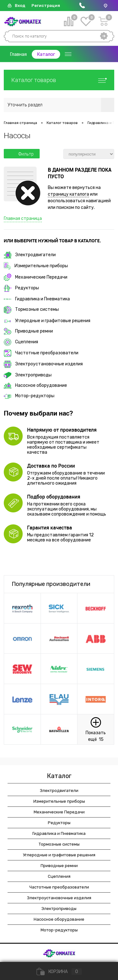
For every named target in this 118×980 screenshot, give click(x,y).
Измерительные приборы (36, 266)
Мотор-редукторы (29, 396)
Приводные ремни (28, 331)
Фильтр (22, 154)
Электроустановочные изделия (43, 364)
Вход (20, 6)
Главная (18, 54)
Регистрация (46, 6)
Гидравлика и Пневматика (37, 299)
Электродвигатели (30, 255)
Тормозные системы (31, 309)
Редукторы (21, 288)
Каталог (46, 54)
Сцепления (21, 342)
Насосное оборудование (35, 385)
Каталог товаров (59, 80)
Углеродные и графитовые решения (47, 321)
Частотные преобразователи (41, 353)
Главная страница (23, 218)
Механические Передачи (36, 277)
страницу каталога (68, 194)
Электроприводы (28, 375)
